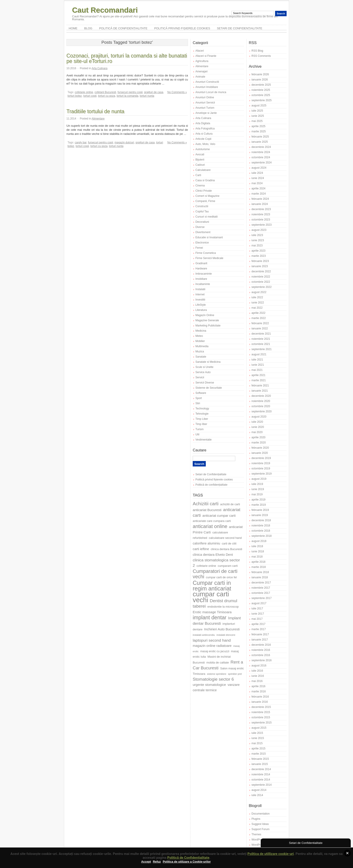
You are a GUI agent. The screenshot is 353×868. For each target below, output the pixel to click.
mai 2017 (257, 619)
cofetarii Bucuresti (105, 92)
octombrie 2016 (261, 655)
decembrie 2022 (261, 271)
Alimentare (98, 119)
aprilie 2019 (258, 500)
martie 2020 (259, 443)
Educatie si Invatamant (209, 237)
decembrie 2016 (261, 645)
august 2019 (259, 479)
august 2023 (259, 230)
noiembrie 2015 (261, 712)
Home (73, 28)
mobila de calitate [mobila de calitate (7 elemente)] (218, 662)
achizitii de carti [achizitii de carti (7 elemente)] (230, 504)
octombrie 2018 (261, 531)
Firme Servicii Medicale (209, 258)
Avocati (200, 154)
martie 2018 (259, 567)
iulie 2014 (257, 795)
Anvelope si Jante (206, 113)
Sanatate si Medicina (208, 362)
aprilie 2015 (258, 749)
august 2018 (259, 541)
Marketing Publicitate (208, 326)
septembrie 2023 (261, 225)
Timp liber (201, 424)
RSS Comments (261, 56)
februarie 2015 (260, 759)
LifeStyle (201, 305)
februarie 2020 (260, 448)
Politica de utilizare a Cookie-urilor (187, 862)
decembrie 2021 (261, 334)
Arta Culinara (100, 68)
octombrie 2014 (261, 780)
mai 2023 (257, 246)
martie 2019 (259, 505)
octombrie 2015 (261, 717)
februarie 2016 (260, 697)
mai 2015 (257, 743)
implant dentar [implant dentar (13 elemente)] (210, 618)
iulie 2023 (257, 235)
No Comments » (177, 92)
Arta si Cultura (204, 134)
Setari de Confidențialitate (240, 28)
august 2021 (259, 354)
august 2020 (259, 417)
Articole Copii (203, 139)
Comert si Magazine (207, 196)
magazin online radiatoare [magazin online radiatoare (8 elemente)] (212, 646)
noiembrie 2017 (261, 588)
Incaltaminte (203, 284)
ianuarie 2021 (260, 391)
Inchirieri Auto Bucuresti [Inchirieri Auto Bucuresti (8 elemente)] (222, 629)
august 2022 (259, 292)
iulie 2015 (257, 733)
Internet (200, 294)
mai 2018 (257, 557)
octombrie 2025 (261, 95)
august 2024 (259, 168)
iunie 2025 (258, 116)
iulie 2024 (257, 173)
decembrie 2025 (261, 85)
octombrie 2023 (261, 220)
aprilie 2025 (258, 126)
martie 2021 (259, 380)
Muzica (200, 351)
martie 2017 (259, 629)
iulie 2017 (257, 609)
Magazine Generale (207, 320)
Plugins (256, 819)
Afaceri (200, 51)
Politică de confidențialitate (123, 28)
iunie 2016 (258, 676)
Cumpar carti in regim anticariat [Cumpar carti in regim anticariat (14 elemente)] (212, 586)
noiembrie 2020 (261, 401)
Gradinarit (201, 263)
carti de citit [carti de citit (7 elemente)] (229, 543)
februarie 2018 (260, 572)
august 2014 (259, 790)
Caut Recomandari (105, 10)
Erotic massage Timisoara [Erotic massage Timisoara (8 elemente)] (212, 612)
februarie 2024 (260, 199)
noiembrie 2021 (261, 339)
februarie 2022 (260, 323)
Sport (199, 398)
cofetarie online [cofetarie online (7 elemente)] (206, 566)
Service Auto (203, 372)
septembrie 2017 (261, 598)
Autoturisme (203, 149)
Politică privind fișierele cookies (182, 28)
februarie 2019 (260, 510)
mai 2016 (257, 681)
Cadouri (200, 165)
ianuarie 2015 (260, 764)
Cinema (200, 186)
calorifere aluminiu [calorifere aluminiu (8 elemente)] (206, 543)
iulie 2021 (257, 360)
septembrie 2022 (261, 287)
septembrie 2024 (261, 163)
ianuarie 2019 (260, 515)
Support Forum (260, 829)
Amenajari (201, 71)
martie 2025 (259, 131)
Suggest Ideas (260, 824)
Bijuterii (200, 160)
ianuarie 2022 (260, 328)
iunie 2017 (258, 614)
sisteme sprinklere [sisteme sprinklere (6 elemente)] (217, 674)
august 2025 (259, 106)
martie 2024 (259, 194)
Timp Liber (202, 419)
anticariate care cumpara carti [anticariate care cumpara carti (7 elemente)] (212, 521)
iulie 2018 (257, 546)
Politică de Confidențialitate (188, 858)
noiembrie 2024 (261, 152)
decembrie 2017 (261, 583)
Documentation (261, 814)
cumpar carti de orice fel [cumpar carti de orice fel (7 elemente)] (221, 577)
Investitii (200, 300)
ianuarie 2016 (260, 702)
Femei (199, 248)
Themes (256, 834)
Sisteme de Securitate (209, 388)
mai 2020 (257, 432)
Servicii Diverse (205, 383)
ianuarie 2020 (260, 453)
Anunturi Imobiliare (207, 87)
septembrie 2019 (261, 474)
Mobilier (200, 341)
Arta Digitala (203, 123)
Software (201, 393)
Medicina (201, 331)
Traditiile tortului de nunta (95, 111)
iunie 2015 (258, 738)
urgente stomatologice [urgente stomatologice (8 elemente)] (209, 685)
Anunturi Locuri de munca (211, 92)
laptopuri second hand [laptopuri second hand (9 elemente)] (212, 640)
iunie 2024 (258, 178)
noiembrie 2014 (261, 774)
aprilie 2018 (258, 562)
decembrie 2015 (261, 707)
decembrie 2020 (261, 396)
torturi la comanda (127, 96)
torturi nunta (147, 96)
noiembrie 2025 (261, 90)
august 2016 (259, 666)
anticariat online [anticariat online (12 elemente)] (210, 526)
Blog (88, 28)
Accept (146, 862)
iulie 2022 (257, 297)
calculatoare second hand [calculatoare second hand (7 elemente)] (225, 538)
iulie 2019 (257, 484)
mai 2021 (257, 370)
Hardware (201, 269)
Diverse (200, 227)
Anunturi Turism (205, 108)
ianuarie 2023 (260, 266)
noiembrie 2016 (261, 650)
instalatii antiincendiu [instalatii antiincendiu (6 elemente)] (204, 635)
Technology (202, 409)
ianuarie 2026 (260, 80)
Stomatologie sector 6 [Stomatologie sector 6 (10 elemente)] (213, 679)
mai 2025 (257, 121)
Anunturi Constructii (207, 82)
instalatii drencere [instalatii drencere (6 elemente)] (226, 635)
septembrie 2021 (261, 349)
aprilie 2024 (258, 188)
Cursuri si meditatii (207, 217)
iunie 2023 (258, 240)
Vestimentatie (204, 440)
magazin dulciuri (124, 142)
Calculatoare (203, 170)
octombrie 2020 (261, 406)
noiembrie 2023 (261, 214)
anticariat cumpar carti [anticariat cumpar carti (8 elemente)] (219, 516)
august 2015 (259, 728)
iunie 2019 (258, 489)
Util (197, 434)
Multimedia (202, 346)
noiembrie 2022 (261, 277)
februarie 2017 (260, 634)
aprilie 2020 (258, 437)
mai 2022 (257, 308)
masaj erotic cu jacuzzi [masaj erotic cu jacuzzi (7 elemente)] (215, 651)
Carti (198, 175)
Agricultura (202, 61)
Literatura (201, 310)
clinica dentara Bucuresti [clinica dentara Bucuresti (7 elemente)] (226, 549)
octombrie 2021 (261, 344)
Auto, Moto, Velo (205, 144)
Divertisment (203, 232)
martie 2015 (259, 754)
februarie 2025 (260, 137)
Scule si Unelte (204, 367)
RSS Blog (257, 51)
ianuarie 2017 (260, 640)
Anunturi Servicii (205, 103)
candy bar (81, 142)
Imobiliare (201, 279)
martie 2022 (259, 318)
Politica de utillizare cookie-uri (271, 854)
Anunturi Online (205, 97)
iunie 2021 (258, 365)
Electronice (202, 243)
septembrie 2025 (261, 100)
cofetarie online (84, 92)
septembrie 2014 (261, 785)
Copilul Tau (202, 211)
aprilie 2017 (258, 624)
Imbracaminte (204, 274)
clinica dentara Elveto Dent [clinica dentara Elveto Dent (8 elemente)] (213, 555)
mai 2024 (257, 183)
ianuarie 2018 (260, 577)
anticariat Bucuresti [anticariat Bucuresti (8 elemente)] (207, 510)
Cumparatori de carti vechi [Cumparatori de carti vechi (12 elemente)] (215, 574)
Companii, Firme (205, 201)
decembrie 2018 (261, 520)
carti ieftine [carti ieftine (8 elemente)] (201, 549)
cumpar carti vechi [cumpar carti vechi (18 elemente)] (211, 597)
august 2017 (259, 603)
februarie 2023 (260, 261)
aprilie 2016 (258, 686)
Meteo (199, 336)
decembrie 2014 (261, 769)
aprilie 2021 (258, 375)
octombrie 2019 (261, 468)
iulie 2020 (257, 422)
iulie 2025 (257, 111)
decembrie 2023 (261, 209)
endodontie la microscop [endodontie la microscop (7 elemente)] (223, 607)
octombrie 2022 (261, 282)
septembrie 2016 (261, 660)
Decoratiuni (202, 222)
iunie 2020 (258, 427)
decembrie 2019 (261, 458)
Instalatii (200, 289)
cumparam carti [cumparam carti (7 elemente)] (228, 566)
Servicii (200, 377)
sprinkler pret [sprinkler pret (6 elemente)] (235, 674)
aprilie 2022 (258, 313)
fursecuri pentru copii (130, 92)
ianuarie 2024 (260, 204)
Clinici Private (204, 191)
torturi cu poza (106, 96)
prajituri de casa (154, 92)
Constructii (202, 206)
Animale (200, 77)
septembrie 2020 (261, 411)
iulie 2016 (257, 671)
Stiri (198, 403)
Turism (199, 429)
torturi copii (90, 96)
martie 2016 (259, 691)
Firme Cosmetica (206, 253)
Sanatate (201, 357)
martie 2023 (259, 256)
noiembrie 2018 (261, 526)
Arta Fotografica (205, 129)
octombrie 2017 (261, 593)
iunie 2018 (258, 551)
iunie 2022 (258, 303)
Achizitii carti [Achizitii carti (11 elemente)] (206, 504)
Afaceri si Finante (206, 56)
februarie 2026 (260, 74)
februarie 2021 (260, 386)
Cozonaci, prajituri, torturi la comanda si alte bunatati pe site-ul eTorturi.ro (127, 58)
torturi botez (75, 96)
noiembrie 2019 (261, 463)
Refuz (157, 862)
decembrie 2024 (261, 147)
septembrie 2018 (261, 536)
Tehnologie (202, 414)
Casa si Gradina (205, 180)
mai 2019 (257, 494)
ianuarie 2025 (260, 142)
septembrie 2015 (261, 723)
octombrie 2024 (261, 157)
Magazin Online (205, 315)
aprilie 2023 (258, 251)
